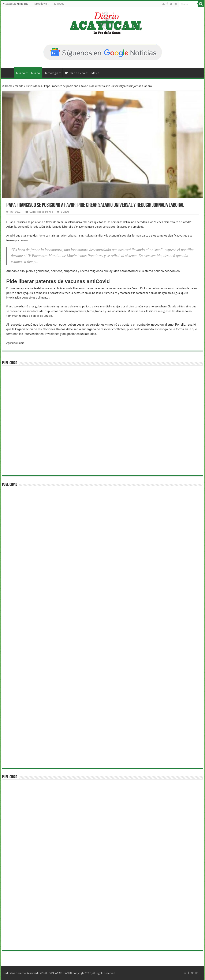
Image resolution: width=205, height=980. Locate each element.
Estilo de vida (75, 73)
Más (94, 73)
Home (7, 86)
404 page (59, 4)
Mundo (21, 73)
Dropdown (41, 4)
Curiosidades (34, 86)
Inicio (9, 73)
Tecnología (51, 73)
